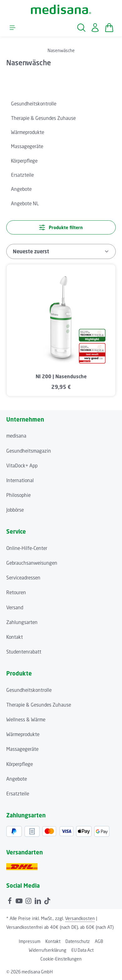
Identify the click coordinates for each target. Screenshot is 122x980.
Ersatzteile (18, 794)
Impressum (30, 941)
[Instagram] (29, 900)
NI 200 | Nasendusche (61, 377)
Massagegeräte (22, 749)
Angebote (17, 779)
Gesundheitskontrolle (29, 690)
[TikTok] (47, 900)
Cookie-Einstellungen (61, 959)
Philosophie (18, 495)
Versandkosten (80, 918)
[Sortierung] (61, 251)
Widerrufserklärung (48, 950)
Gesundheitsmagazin (29, 451)
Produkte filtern (61, 227)
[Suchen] (81, 28)
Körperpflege (20, 764)
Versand (15, 607)
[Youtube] (20, 900)
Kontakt (15, 637)
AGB (99, 941)
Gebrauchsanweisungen (32, 563)
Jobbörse (15, 510)
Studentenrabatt (24, 652)
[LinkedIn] (38, 900)
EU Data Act (82, 950)
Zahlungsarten (22, 622)
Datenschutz (78, 941)
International (20, 480)
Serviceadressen (23, 578)
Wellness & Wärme (26, 719)
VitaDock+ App (22, 466)
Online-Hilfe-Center (27, 548)
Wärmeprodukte (23, 734)
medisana (16, 436)
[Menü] (13, 28)
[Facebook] (10, 900)
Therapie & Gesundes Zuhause (39, 705)
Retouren (16, 592)
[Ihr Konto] (95, 28)
